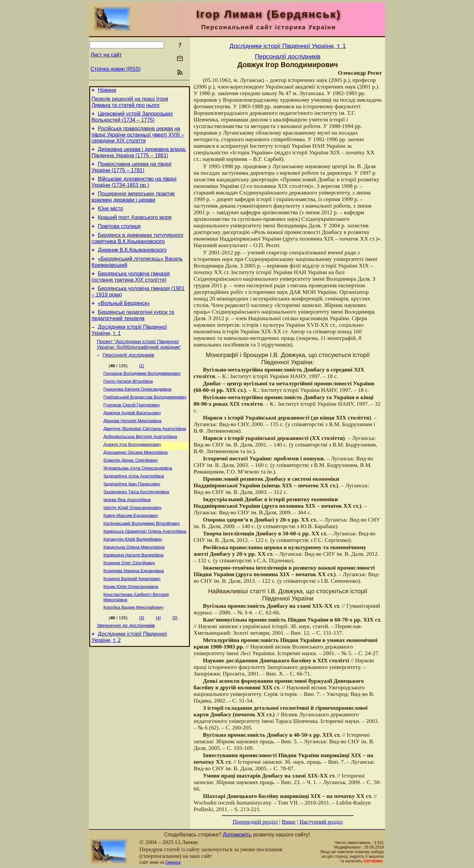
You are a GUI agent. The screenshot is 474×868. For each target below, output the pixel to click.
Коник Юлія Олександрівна (131, 626)
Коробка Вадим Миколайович (133, 648)
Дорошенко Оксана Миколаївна (135, 480)
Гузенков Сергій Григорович (132, 429)
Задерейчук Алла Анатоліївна (134, 506)
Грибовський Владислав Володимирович (145, 420)
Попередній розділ (255, 822)
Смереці (173, 862)
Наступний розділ (321, 822)
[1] (142, 386)
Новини (107, 91)
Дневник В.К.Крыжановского (132, 263)
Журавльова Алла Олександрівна (138, 497)
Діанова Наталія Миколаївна (132, 446)
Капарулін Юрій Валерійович (133, 574)
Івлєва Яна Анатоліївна (127, 532)
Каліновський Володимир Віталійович (142, 557)
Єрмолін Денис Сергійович (131, 489)
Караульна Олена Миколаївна (134, 583)
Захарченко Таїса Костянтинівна (136, 523)
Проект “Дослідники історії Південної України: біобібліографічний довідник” (139, 364)
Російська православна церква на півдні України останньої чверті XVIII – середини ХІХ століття (138, 139)
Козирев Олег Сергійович (129, 600)
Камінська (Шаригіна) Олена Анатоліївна (145, 566)
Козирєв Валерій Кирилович (132, 617)
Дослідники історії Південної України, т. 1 (288, 46)
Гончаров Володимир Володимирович (142, 395)
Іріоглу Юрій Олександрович (132, 540)
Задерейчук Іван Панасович (132, 514)
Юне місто (110, 217)
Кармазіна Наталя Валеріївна (133, 591)
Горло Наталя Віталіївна (128, 403)
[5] (175, 658)
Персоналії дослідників (129, 376)
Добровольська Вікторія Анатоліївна (140, 463)
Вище (289, 822)
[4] (158, 658)
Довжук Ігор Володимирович (132, 472)
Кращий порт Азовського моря (135, 227)
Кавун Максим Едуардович (131, 549)
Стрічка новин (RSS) (116, 69)
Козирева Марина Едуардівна (134, 609)
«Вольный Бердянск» (124, 320)
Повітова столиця (119, 237)
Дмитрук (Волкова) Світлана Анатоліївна (145, 455)
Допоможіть (237, 835)
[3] (142, 658)
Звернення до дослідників (126, 667)
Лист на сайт (106, 55)
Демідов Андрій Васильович (132, 437)
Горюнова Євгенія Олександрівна (137, 412)
